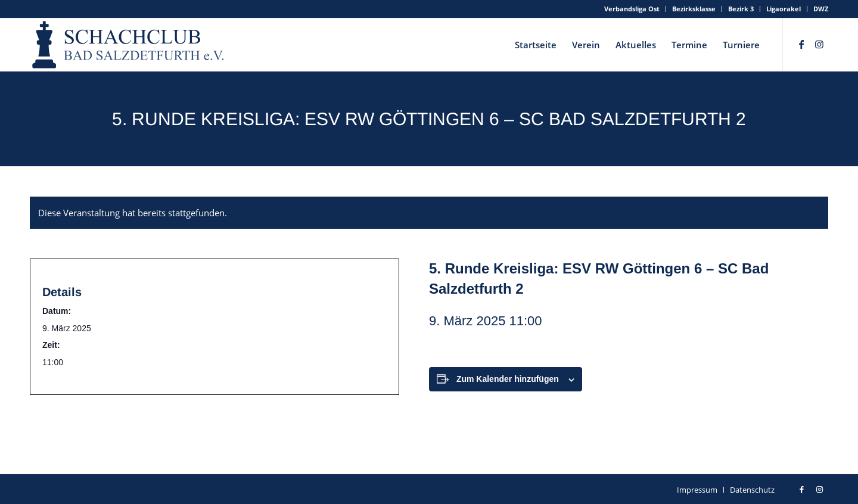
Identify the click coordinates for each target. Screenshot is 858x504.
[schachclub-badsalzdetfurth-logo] (129, 45)
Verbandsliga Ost (632, 9)
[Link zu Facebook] (801, 44)
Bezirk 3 (741, 9)
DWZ (821, 9)
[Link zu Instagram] (819, 44)
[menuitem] (632, 9)
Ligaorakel (784, 9)
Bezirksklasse (694, 9)
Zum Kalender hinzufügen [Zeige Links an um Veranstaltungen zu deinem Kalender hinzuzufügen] (508, 379)
